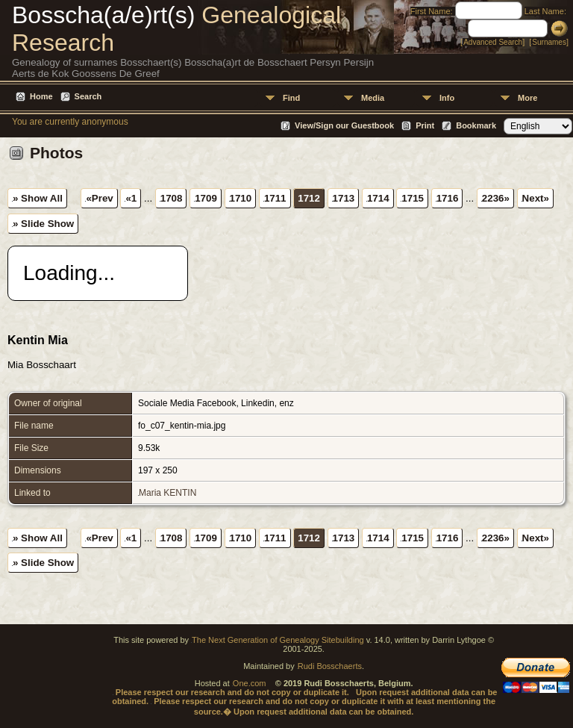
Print (425, 125)
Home (41, 96)
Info (447, 98)
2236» (496, 198)
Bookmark (476, 125)
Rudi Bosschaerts (330, 666)
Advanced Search (493, 42)
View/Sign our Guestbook (344, 125)
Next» (536, 198)
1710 (241, 198)
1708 (172, 198)
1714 (378, 198)
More (527, 98)
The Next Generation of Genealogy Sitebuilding (278, 640)
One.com (250, 683)
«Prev (99, 198)
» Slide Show (43, 224)
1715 (413, 198)
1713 (344, 198)
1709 (206, 198)
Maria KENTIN (167, 493)
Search (88, 96)
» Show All (38, 198)
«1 (131, 198)
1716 (448, 198)
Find (291, 98)
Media (373, 98)
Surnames (549, 42)
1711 (275, 198)
